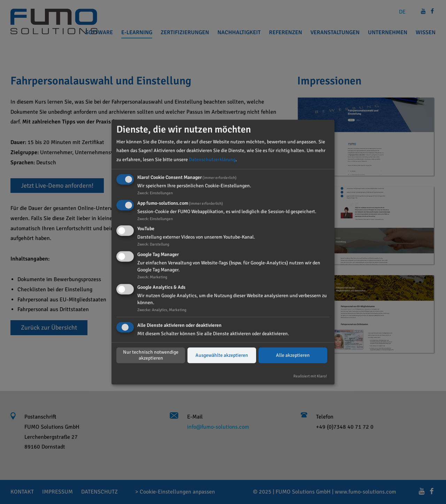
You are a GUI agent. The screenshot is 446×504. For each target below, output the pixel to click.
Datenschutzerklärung (212, 160)
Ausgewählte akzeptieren (222, 355)
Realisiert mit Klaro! (310, 376)
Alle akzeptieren (293, 355)
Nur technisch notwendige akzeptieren (151, 355)
